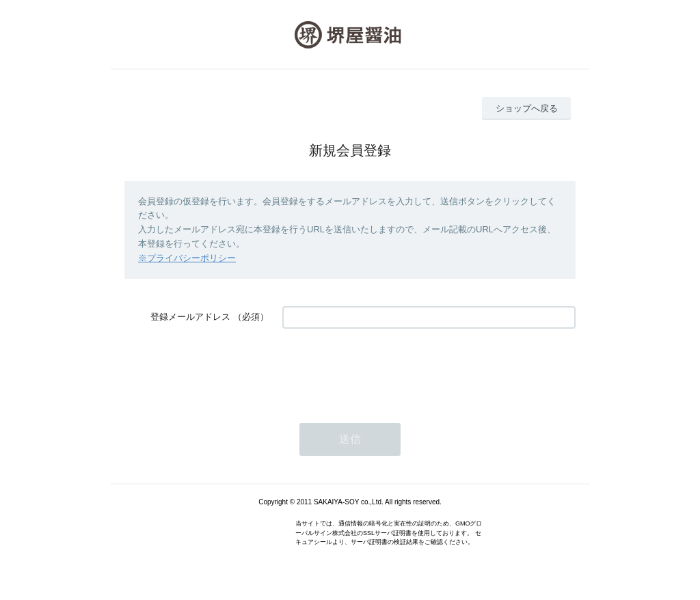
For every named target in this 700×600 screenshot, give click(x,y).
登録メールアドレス (190, 317)
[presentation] (386, 369)
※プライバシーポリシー (187, 258)
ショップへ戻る (527, 108)
